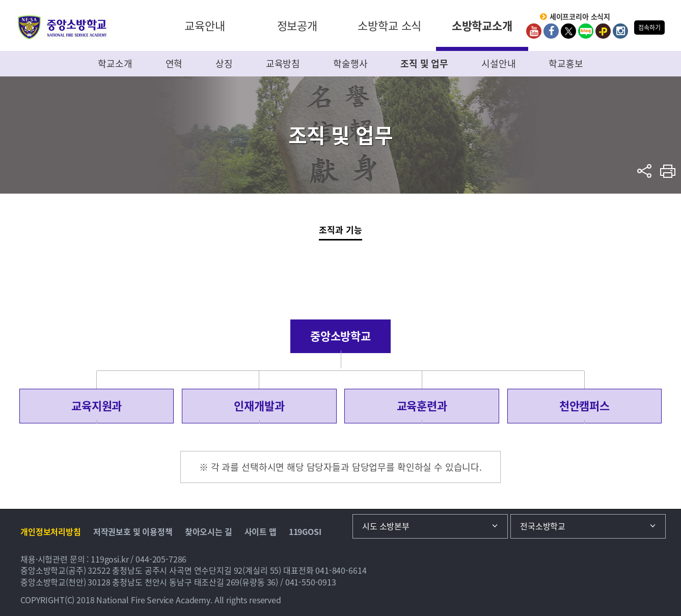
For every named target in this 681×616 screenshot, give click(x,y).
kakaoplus (603, 31)
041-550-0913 (311, 582)
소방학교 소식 (389, 25)
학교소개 (115, 63)
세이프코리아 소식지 (580, 17)
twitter (568, 31)
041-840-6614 (341, 570)
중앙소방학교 (62, 27)
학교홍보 (566, 63)
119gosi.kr (110, 559)
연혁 (174, 63)
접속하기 (649, 28)
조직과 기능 (340, 230)
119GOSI (305, 531)
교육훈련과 (422, 406)
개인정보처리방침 (51, 531)
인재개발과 (259, 406)
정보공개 (297, 25)
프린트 (668, 171)
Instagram (620, 31)
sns (645, 171)
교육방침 (283, 63)
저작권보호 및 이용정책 (133, 531)
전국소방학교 (543, 526)
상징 (224, 63)
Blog (586, 31)
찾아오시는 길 (209, 531)
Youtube (534, 31)
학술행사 (350, 63)
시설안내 (498, 63)
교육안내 (205, 25)
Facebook (551, 31)
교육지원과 (97, 406)
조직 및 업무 (424, 63)
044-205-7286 (161, 559)
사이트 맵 (261, 531)
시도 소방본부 (386, 526)
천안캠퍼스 (584, 406)
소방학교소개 (482, 25)
